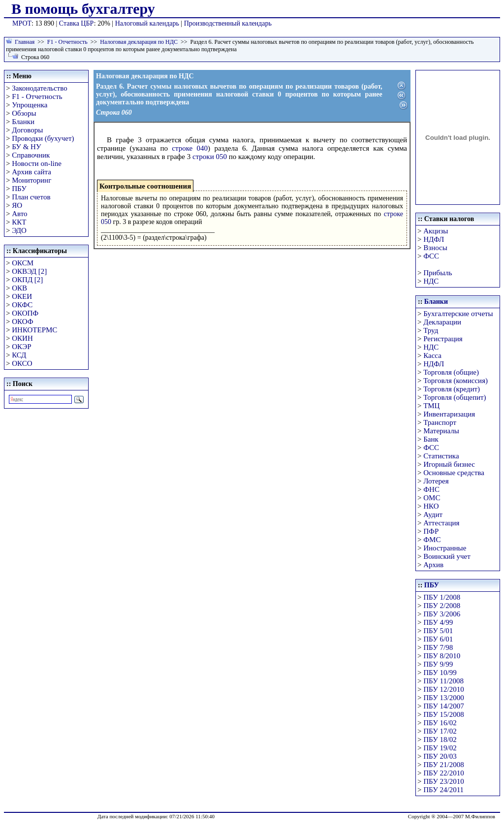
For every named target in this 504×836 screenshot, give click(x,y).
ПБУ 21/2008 (443, 765)
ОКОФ (22, 322)
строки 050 (210, 157)
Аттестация (441, 523)
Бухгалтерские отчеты (458, 314)
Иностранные (445, 548)
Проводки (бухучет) (43, 138)
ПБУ (19, 189)
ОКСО (22, 363)
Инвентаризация (449, 414)
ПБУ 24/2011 (443, 790)
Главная (25, 42)
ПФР (431, 531)
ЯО (17, 205)
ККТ (19, 222)
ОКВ (19, 288)
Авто (19, 214)
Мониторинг (31, 180)
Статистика (441, 456)
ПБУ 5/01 (438, 631)
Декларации (442, 322)
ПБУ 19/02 (440, 748)
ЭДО (19, 230)
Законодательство (39, 88)
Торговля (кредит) (452, 389)
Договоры (27, 130)
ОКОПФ (25, 313)
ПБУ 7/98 (438, 647)
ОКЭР (21, 347)
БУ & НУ (26, 147)
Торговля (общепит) (455, 397)
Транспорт (440, 422)
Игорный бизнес (449, 464)
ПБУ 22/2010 (443, 773)
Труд (431, 330)
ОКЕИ (22, 296)
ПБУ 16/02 (440, 723)
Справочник (31, 155)
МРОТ (22, 23)
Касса (432, 355)
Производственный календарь (228, 23)
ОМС (432, 498)
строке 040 (190, 148)
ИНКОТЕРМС (34, 330)
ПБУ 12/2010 (443, 689)
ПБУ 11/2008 (443, 681)
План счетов (31, 197)
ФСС (431, 256)
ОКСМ (23, 263)
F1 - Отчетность (67, 42)
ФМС (432, 540)
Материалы (441, 431)
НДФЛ (434, 239)
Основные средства (454, 473)
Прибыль (438, 273)
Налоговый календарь (147, 23)
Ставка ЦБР (77, 23)
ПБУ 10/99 (440, 673)
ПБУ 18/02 (440, 740)
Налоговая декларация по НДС (139, 42)
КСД (19, 355)
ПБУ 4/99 (438, 622)
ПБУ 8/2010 (442, 656)
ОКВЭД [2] (29, 271)
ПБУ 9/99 (438, 664)
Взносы (435, 248)
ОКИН (22, 338)
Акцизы (436, 231)
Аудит (433, 514)
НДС (431, 281)
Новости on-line (37, 163)
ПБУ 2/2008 (442, 606)
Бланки (23, 122)
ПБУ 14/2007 (443, 706)
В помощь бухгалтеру (83, 9)
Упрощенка (30, 105)
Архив (433, 565)
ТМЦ (431, 406)
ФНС (431, 489)
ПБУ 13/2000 (443, 698)
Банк (431, 439)
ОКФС (22, 305)
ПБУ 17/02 (440, 731)
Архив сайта (31, 172)
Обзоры (24, 113)
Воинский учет (447, 556)
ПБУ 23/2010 (443, 781)
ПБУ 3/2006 (442, 614)
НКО (431, 506)
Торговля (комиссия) (456, 381)
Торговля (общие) (451, 372)
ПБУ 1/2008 (442, 597)
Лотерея (436, 481)
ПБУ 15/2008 (443, 714)
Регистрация (443, 339)
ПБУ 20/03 (440, 756)
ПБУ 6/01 (438, 639)
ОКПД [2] (27, 280)
